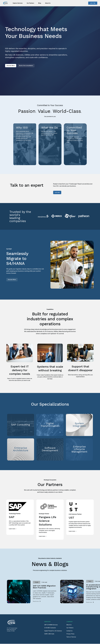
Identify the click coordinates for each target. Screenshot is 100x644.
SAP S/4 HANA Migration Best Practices (44, 587)
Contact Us (69, 631)
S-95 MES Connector (50, 628)
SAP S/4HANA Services (51, 625)
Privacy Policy (70, 634)
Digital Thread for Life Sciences (53, 631)
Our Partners (70, 628)
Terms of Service (71, 637)
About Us (69, 625)
